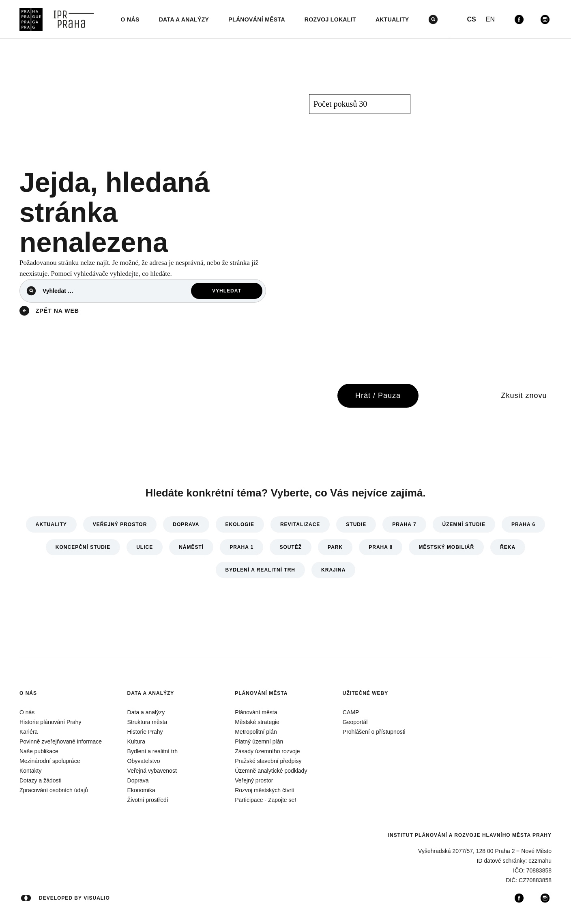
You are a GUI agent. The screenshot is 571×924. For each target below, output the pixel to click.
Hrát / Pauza (378, 395)
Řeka (508, 547)
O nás (28, 693)
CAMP (351, 712)
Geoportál (355, 722)
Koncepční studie (83, 547)
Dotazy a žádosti (41, 780)
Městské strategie (257, 722)
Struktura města (147, 722)
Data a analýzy (151, 693)
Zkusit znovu (524, 395)
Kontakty (30, 771)
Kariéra (29, 732)
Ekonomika (141, 790)
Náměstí (191, 547)
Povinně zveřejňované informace (61, 741)
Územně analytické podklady (271, 771)
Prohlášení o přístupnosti (374, 732)
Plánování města (261, 693)
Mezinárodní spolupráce (50, 761)
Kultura (136, 741)
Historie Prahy (145, 732)
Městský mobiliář (446, 547)
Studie (356, 524)
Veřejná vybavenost (152, 771)
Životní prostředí (148, 800)
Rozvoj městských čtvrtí (265, 790)
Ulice (145, 547)
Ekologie (240, 524)
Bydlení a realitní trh (260, 570)
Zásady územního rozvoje (267, 751)
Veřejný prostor (120, 524)
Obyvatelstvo (144, 761)
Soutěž (291, 547)
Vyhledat (227, 291)
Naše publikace (39, 751)
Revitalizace (300, 524)
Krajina (333, 570)
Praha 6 (523, 524)
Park (335, 547)
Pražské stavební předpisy (268, 761)
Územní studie (464, 524)
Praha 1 (241, 547)
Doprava (186, 524)
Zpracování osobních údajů (54, 790)
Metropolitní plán (256, 732)
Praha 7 (404, 524)
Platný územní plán (259, 741)
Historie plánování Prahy (50, 722)
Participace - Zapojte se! (265, 800)
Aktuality (51, 524)
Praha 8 (381, 547)
